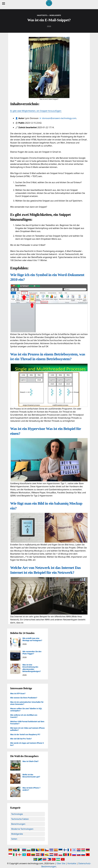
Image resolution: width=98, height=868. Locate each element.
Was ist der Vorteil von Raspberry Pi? (25, 734)
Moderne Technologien (22, 829)
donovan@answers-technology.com (59, 118)
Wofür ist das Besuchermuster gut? (31, 776)
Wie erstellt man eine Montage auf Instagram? (32, 639)
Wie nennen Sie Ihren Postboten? (24, 698)
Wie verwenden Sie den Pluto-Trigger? (32, 653)
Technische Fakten (20, 819)
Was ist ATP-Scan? (18, 694)
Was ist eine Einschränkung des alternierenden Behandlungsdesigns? (32, 668)
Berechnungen (18, 824)
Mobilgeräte (17, 834)
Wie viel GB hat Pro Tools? (21, 739)
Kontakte (72, 863)
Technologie (17, 814)
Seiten (14, 839)
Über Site (61, 863)
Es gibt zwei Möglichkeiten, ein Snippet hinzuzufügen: (36, 111)
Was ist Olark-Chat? (30, 761)
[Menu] (4, 3)
